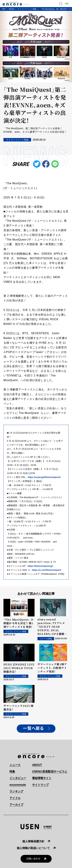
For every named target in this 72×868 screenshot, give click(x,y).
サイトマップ (40, 785)
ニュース (15, 765)
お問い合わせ (33, 859)
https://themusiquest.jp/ (40, 566)
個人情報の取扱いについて (33, 848)
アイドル (15, 798)
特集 (12, 771)
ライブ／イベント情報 (27, 9)
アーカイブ (16, 805)
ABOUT (37, 765)
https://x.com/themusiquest (47, 570)
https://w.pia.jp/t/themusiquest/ (44, 477)
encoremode (18, 785)
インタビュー (18, 778)
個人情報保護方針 (33, 841)
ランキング (16, 791)
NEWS (11, 9)
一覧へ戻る (33, 728)
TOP (4, 9)
